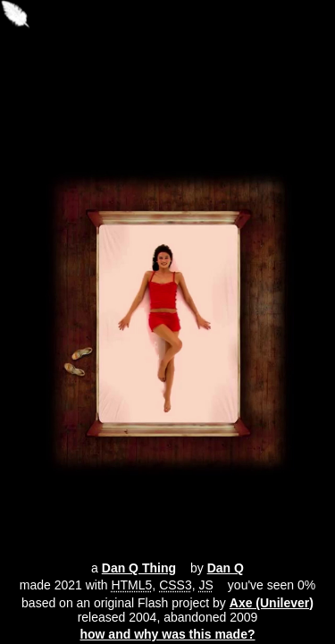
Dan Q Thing (139, 568)
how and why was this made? (167, 634)
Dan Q (226, 568)
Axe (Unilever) (272, 603)
